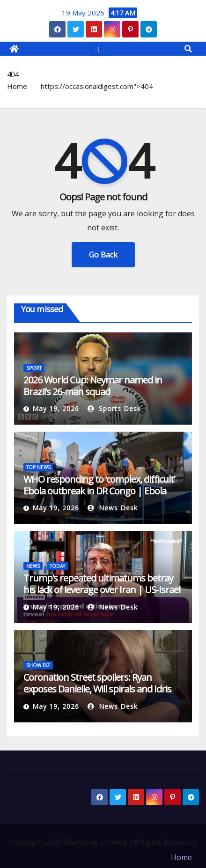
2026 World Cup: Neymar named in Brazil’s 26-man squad (93, 386)
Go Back (103, 255)
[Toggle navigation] (99, 48)
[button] (188, 49)
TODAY (57, 566)
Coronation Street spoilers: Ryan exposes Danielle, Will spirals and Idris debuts (97, 689)
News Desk (113, 508)
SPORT (34, 368)
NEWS (33, 566)
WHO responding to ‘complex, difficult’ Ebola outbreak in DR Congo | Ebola (99, 485)
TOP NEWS (38, 467)
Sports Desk (114, 408)
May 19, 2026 (56, 408)
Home (17, 86)
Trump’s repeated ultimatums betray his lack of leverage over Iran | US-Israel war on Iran (102, 590)
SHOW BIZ (38, 665)
